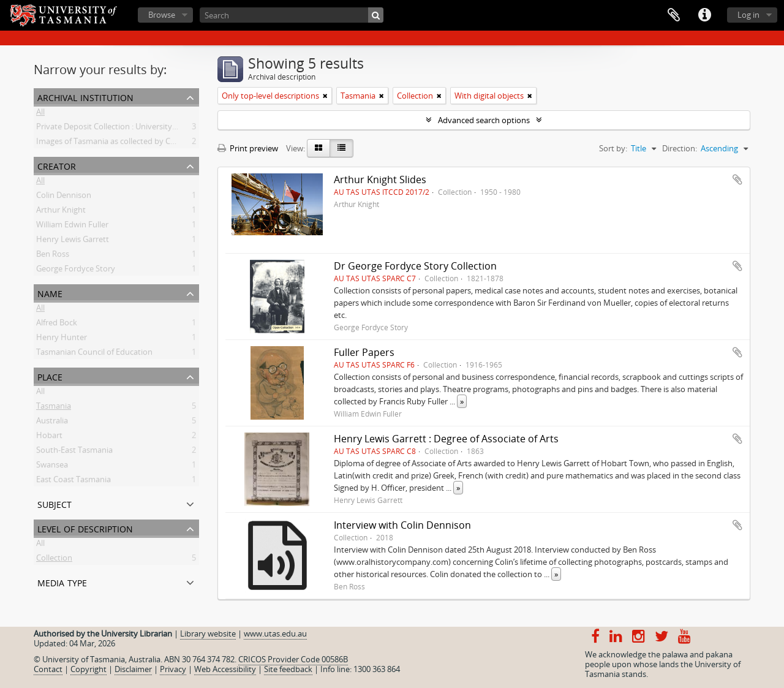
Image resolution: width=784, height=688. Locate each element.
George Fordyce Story (76, 271)
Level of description (85, 528)
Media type (62, 582)
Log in (748, 15)
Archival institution (85, 96)
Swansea (52, 467)
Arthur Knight (61, 212)
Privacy (173, 669)
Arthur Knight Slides (380, 180)
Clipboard (674, 15)
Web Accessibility (225, 669)
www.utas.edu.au (275, 633)
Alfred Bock (57, 325)
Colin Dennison (64, 197)
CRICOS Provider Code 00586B (293, 659)
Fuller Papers (364, 352)
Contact (48, 669)
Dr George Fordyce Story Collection (415, 266)
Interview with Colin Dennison (402, 525)
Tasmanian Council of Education (94, 354)
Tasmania (54, 408)
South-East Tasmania (74, 452)
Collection (54, 560)
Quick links (704, 15)
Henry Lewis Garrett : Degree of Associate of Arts (446, 439)
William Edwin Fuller (72, 227)
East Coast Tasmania (73, 482)
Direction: (680, 148)
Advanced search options (484, 120)
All (40, 114)
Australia (52, 423)
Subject (55, 503)
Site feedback (288, 669)
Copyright (89, 669)
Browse (162, 15)
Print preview (248, 148)
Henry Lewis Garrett (73, 241)
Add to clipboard (737, 180)
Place (50, 376)
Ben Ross (53, 256)
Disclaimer (133, 669)
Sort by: (613, 148)
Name (50, 293)
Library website (208, 633)
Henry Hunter (62, 339)
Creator (57, 165)
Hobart (49, 437)
